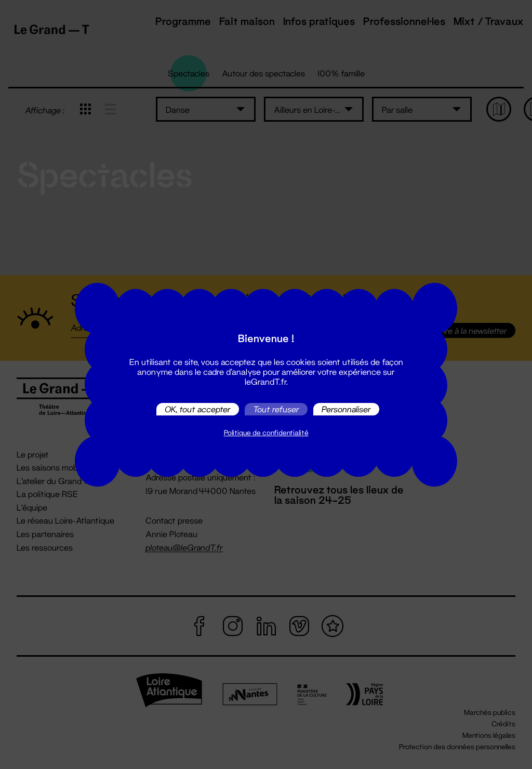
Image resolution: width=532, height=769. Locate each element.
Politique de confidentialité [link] (266, 433)
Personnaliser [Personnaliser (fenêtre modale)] (346, 409)
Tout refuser (276, 409)
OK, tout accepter (198, 409)
